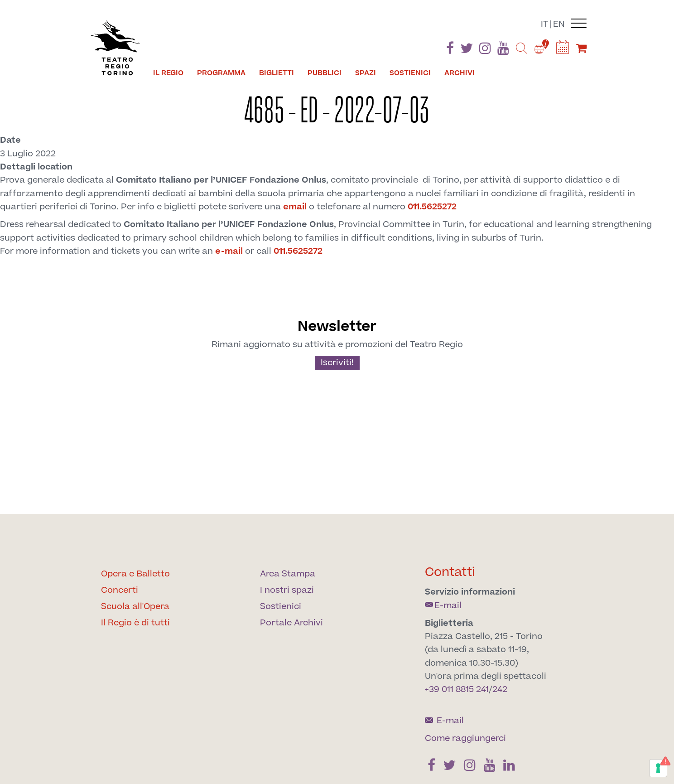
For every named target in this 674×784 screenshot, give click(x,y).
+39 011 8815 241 (457, 690)
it (545, 24)
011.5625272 (432, 207)
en (559, 24)
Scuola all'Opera (135, 607)
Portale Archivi (291, 623)
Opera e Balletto (135, 574)
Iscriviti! (337, 363)
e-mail (229, 251)
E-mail (443, 606)
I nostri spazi (287, 590)
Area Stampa (288, 574)
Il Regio (168, 73)
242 (500, 690)
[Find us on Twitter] (467, 50)
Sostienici (410, 73)
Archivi (460, 73)
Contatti (450, 572)
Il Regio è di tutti (135, 623)
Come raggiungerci (465, 738)
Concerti (120, 590)
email (295, 207)
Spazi (366, 73)
